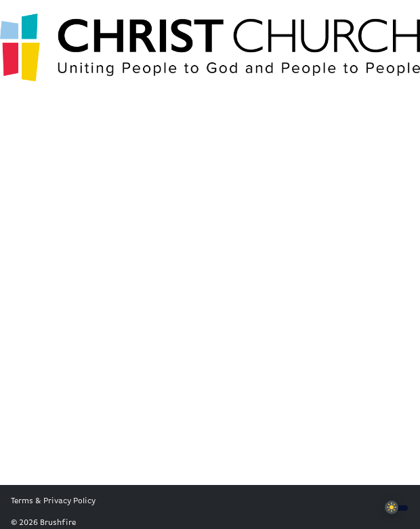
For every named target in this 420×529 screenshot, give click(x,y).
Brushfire (58, 523)
